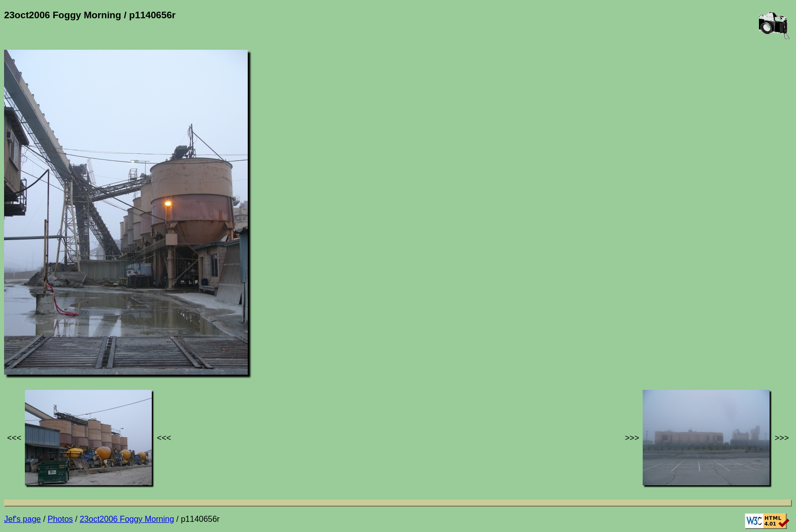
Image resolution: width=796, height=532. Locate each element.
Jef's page (22, 519)
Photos (60, 519)
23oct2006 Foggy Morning (127, 519)
